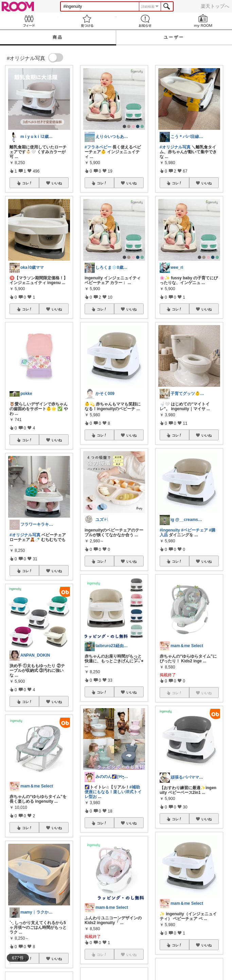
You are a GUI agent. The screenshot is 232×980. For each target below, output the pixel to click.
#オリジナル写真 (25, 535)
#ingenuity (170, 530)
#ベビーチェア (194, 530)
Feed (29, 21)
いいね (57, 183)
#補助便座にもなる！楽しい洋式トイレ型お (113, 792)
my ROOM (203, 21)
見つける (87, 21)
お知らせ (145, 21)
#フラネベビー (98, 147)
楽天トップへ (215, 6)
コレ (27, 183)
